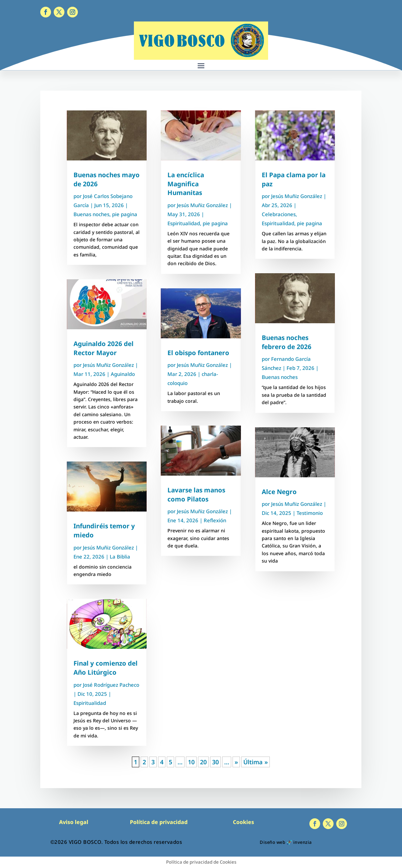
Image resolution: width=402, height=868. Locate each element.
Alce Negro (279, 492)
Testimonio (310, 513)
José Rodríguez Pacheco (111, 685)
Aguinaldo (123, 374)
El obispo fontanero (198, 353)
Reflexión (215, 520)
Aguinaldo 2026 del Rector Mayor (104, 348)
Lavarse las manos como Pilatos (196, 495)
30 (215, 762)
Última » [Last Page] (256, 762)
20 (203, 762)
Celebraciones (279, 214)
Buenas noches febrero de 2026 (287, 342)
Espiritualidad (90, 703)
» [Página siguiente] (236, 762)
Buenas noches (91, 214)
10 (191, 762)
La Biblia (120, 557)
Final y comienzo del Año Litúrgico (106, 668)
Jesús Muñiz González (108, 365)
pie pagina (125, 214)
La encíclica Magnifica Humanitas (186, 184)
